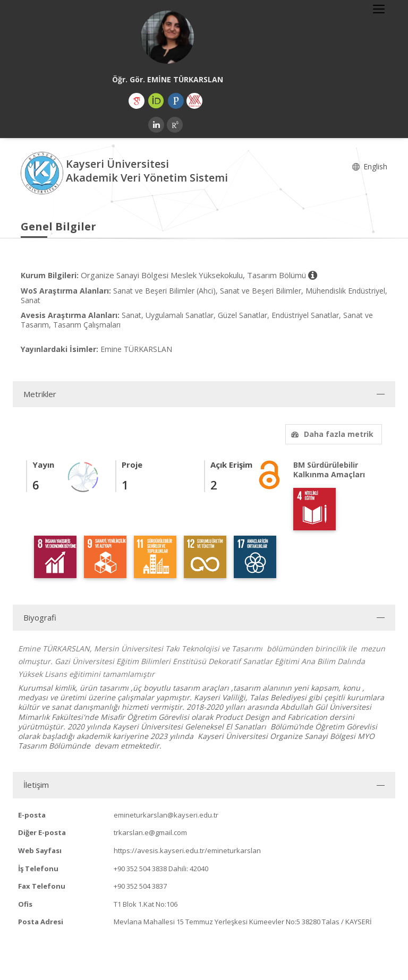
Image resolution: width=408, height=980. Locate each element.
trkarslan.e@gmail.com (150, 832)
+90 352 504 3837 (140, 886)
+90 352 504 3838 (140, 869)
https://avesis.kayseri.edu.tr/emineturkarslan (187, 850)
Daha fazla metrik (331, 434)
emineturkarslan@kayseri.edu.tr (166, 815)
